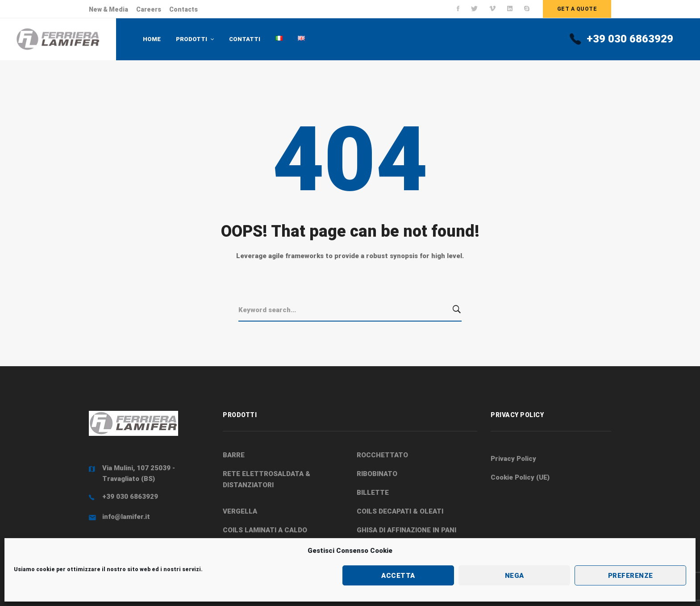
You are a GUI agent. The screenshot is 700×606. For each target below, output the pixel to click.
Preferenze (631, 576)
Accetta (398, 576)
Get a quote (577, 9)
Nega (515, 576)
